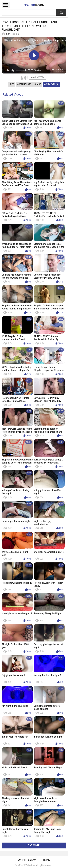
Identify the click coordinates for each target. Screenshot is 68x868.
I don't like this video (26, 78)
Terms (46, 860)
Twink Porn (30, 865)
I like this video (21, 78)
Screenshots (24, 84)
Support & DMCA (27, 860)
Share (38, 84)
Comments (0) (51, 84)
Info (12, 84)
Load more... (34, 845)
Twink (34, 5)
